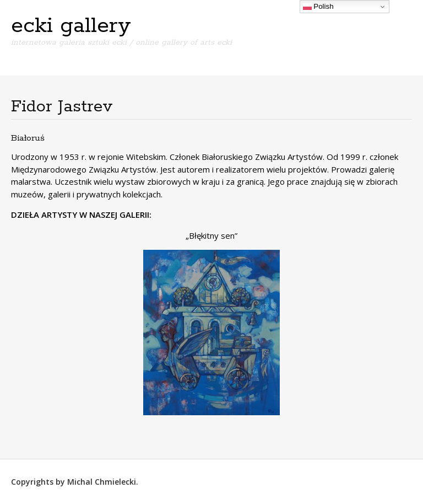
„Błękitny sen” (211, 235)
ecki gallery (71, 26)
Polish (318, 7)
